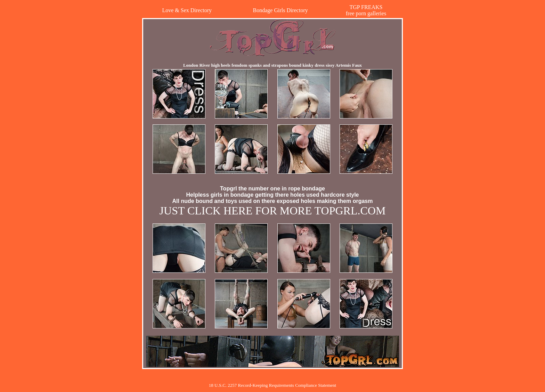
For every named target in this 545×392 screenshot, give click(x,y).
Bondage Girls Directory (280, 10)
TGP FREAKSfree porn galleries (366, 10)
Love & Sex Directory (187, 10)
